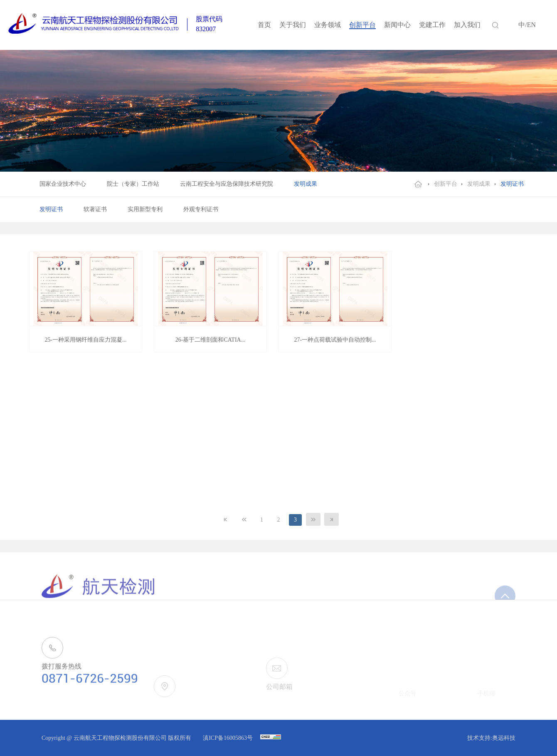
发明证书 (512, 184)
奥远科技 (504, 738)
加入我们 (467, 25)
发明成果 (306, 184)
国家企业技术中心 (63, 184)
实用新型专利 (145, 209)
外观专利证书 (201, 209)
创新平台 (362, 25)
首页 (264, 25)
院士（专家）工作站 (133, 184)
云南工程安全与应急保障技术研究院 (227, 184)
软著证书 (95, 209)
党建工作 (432, 25)
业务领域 (328, 25)
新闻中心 (397, 25)
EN (531, 25)
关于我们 (293, 25)
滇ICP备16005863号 (228, 738)
